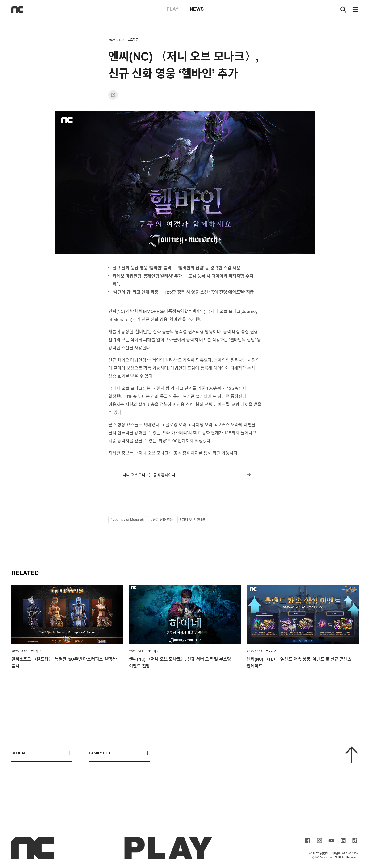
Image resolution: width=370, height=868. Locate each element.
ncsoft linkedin (343, 841)
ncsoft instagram (320, 841)
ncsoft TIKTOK (355, 841)
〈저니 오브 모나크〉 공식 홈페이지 (185, 475)
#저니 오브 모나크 (192, 520)
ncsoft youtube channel (331, 841)
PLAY (172, 9)
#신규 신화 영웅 (162, 520)
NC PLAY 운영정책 (318, 853)
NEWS (197, 9)
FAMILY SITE (120, 753)
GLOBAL (42, 753)
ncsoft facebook (308, 841)
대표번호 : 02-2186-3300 (345, 853)
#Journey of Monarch (127, 520)
